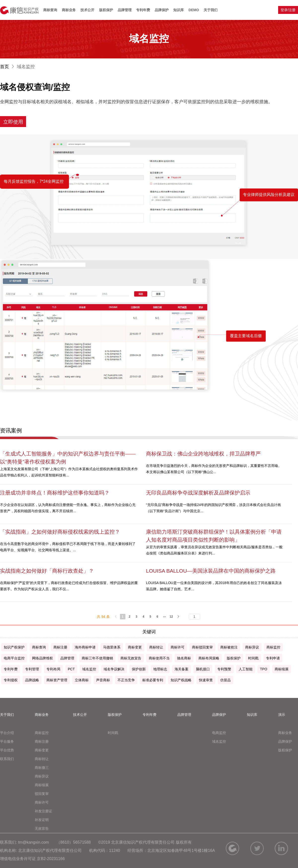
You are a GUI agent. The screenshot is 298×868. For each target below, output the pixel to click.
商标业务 (69, 10)
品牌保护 (162, 10)
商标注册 (42, 741)
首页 (8, 67)
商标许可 (42, 802)
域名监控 (219, 741)
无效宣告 (42, 828)
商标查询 (50, 10)
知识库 (179, 10)
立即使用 (13, 122)
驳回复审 (42, 794)
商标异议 (42, 776)
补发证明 (42, 820)
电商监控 (219, 733)
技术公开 (87, 10)
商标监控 (42, 733)
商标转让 (42, 759)
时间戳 (113, 733)
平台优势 (7, 750)
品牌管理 (125, 10)
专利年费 (143, 10)
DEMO (194, 10)
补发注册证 (43, 811)
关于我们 (211, 10)
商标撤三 (42, 768)
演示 (282, 715)
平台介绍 (7, 733)
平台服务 (7, 741)
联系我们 (7, 759)
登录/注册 (288, 10)
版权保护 (106, 10)
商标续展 (42, 785)
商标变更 (42, 750)
